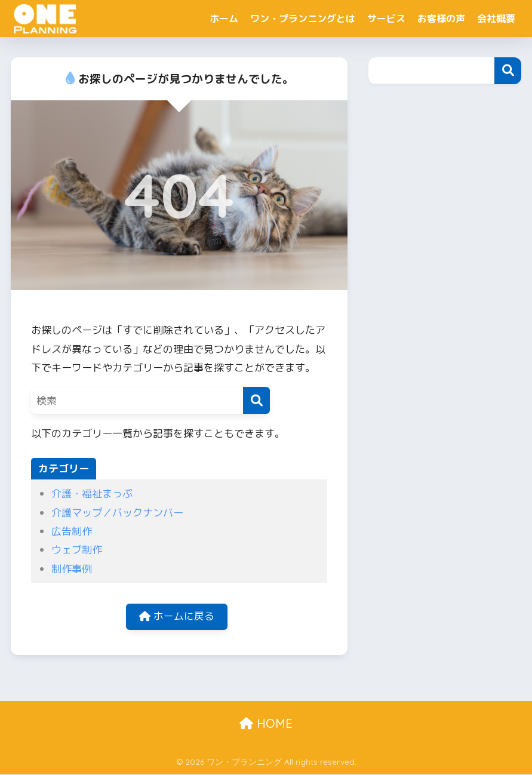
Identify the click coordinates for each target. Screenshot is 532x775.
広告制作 (72, 531)
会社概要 (496, 19)
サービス (386, 19)
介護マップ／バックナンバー (117, 513)
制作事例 (72, 569)
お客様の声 (441, 19)
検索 (508, 71)
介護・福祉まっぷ (92, 493)
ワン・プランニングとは (303, 19)
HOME (266, 725)
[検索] (256, 400)
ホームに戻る (177, 617)
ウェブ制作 (77, 550)
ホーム (224, 19)
